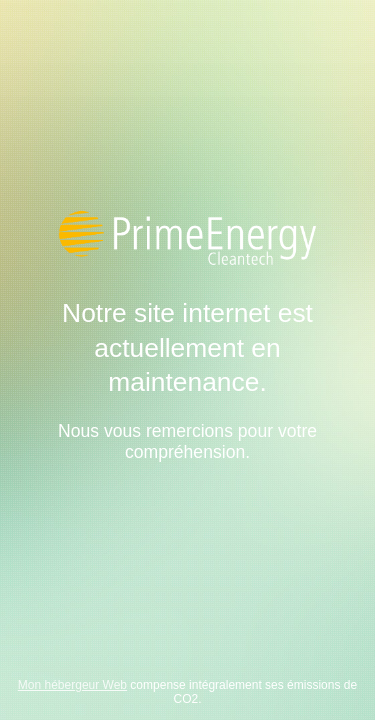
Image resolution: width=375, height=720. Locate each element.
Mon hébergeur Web (72, 685)
